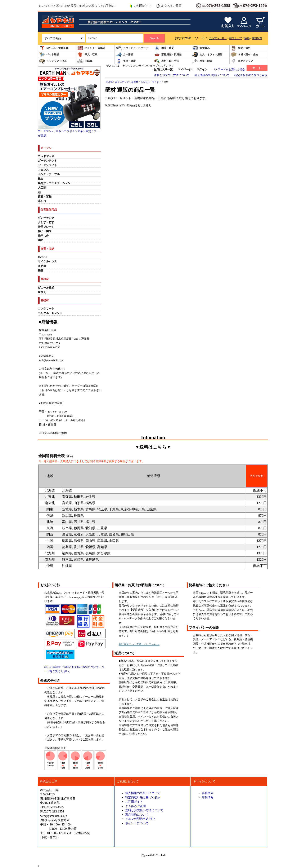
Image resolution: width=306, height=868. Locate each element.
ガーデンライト (47, 165)
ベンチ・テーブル (49, 174)
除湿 (247, 38)
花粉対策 (257, 38)
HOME (109, 82)
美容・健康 (126, 61)
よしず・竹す (46, 222)
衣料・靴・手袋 (166, 61)
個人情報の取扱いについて (143, 793)
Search (154, 38)
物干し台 (43, 236)
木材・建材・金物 (244, 55)
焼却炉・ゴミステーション (54, 183)
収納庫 (42, 266)
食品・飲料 (240, 48)
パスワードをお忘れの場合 (229, 70)
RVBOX (43, 257)
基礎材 (135, 82)
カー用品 (124, 55)
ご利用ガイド (141, 6)
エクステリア (242, 61)
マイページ (185, 70)
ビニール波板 (46, 288)
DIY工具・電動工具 (54, 48)
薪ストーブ (235, 38)
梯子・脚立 (45, 231)
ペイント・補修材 (91, 48)
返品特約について (137, 815)
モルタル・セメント (50, 313)
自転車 (85, 61)
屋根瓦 (42, 292)
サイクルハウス (47, 261)
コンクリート (46, 309)
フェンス (43, 170)
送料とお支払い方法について (172, 75)
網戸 (41, 240)
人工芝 (42, 188)
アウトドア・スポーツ (132, 48)
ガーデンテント (47, 161)
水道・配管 (202, 61)
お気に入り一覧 (163, 70)
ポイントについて (137, 823)
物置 (41, 270)
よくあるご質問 (169, 6)
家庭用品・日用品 (168, 55)
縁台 (41, 179)
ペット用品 (49, 55)
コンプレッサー (218, 38)
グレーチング (46, 218)
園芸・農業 (164, 48)
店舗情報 (208, 797)
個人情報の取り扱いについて (212, 75)
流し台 (42, 201)
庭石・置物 (45, 197)
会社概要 (208, 793)
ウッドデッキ (46, 156)
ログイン (202, 70)
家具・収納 (87, 55)
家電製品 (201, 48)
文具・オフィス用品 (207, 55)
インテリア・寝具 (53, 61)
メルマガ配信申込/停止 (140, 819)
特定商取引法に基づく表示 (251, 75)
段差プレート (46, 227)
